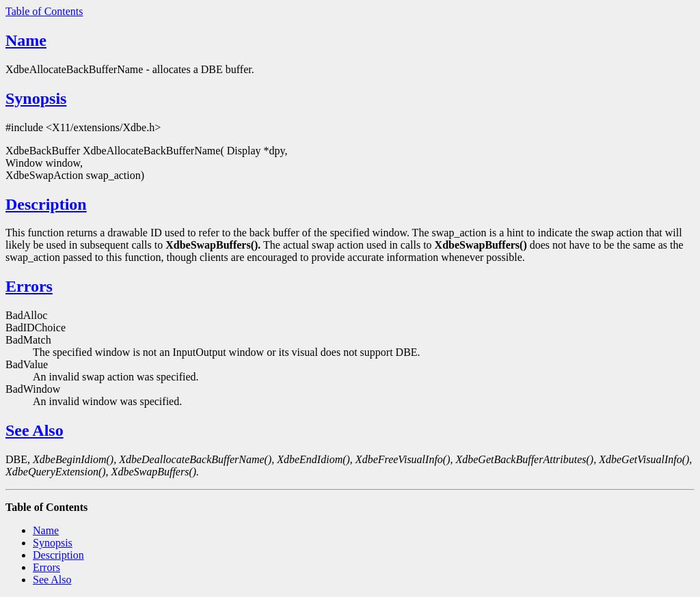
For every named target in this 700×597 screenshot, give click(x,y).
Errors (29, 286)
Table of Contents (44, 11)
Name (26, 40)
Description (46, 204)
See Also (35, 430)
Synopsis (36, 98)
